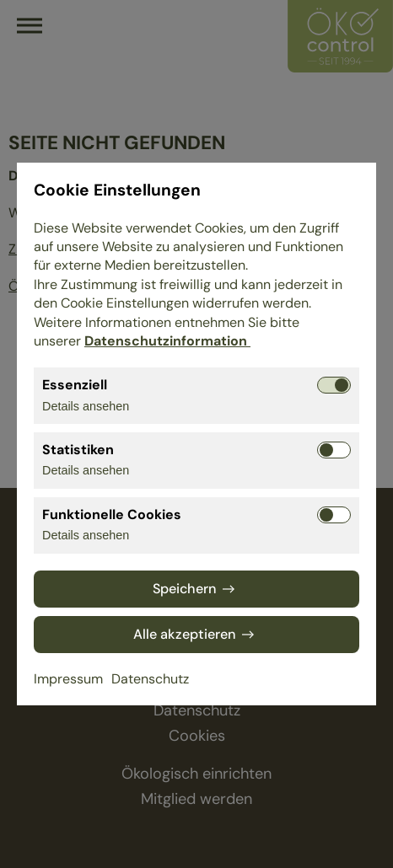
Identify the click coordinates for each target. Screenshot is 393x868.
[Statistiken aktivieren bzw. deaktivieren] (334, 450)
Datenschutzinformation (167, 341)
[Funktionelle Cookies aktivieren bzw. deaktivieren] (334, 515)
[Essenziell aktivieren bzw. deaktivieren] (334, 385)
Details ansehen (86, 406)
